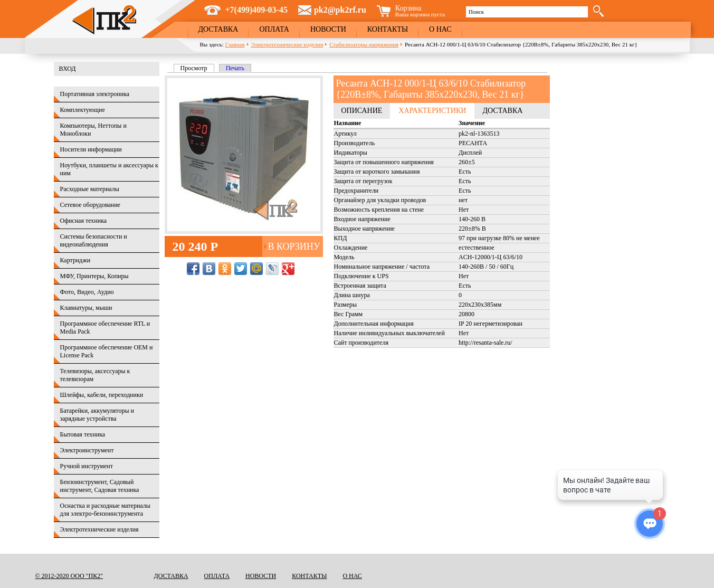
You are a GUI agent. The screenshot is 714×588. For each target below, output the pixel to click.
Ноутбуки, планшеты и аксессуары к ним (109, 169)
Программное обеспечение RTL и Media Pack (105, 328)
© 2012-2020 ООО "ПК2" (69, 576)
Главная (235, 44)
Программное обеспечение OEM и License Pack (107, 351)
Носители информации (91, 149)
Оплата (274, 29)
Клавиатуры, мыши (86, 308)
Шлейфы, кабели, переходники (102, 395)
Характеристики (432, 111)
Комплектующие (83, 110)
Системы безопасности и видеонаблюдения (94, 240)
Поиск (476, 12)
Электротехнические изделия (287, 44)
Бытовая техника (83, 434)
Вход (68, 69)
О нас (440, 29)
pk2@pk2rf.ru (340, 10)
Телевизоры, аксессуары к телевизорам (95, 375)
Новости (328, 29)
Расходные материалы (90, 189)
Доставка (218, 29)
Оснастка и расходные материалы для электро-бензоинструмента (105, 510)
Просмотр (197, 68)
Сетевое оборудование (90, 205)
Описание (362, 111)
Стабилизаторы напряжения (364, 44)
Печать (235, 68)
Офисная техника (84, 221)
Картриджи (75, 260)
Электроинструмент (87, 450)
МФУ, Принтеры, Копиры (94, 276)
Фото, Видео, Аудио (87, 292)
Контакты (388, 29)
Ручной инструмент (87, 466)
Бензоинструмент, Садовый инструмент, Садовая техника (100, 486)
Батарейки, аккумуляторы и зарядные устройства (97, 415)
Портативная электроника (95, 94)
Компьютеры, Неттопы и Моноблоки (93, 130)
